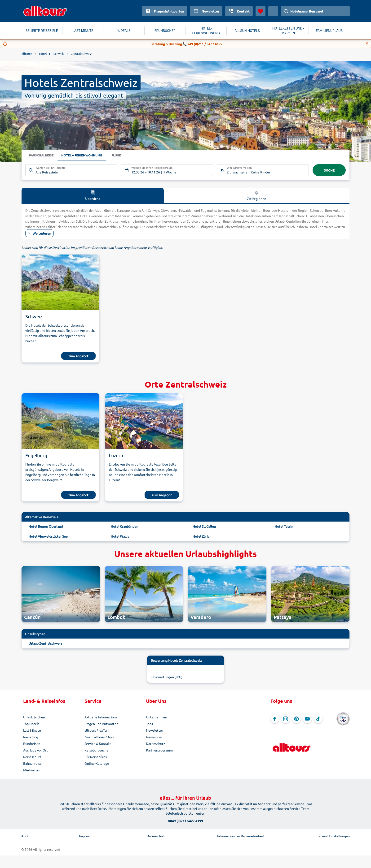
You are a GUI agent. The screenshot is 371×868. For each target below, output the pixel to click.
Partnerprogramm (159, 750)
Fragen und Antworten (101, 724)
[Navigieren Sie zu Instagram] (286, 719)
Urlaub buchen (34, 717)
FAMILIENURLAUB (329, 31)
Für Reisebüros (96, 757)
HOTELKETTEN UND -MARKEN (288, 31)
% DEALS (124, 31)
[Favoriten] (261, 11)
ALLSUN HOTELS (247, 31)
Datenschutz (156, 743)
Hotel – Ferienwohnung (84, 155)
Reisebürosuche (96, 750)
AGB (24, 836)
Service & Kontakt (98, 743)
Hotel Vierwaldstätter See (48, 536)
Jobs (149, 724)
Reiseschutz (32, 757)
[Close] (367, 43)
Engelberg (36, 455)
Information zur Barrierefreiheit (241, 836)
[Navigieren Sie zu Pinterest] (296, 719)
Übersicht (93, 195)
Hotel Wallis (120, 536)
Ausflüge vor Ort (35, 750)
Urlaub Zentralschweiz (45, 643)
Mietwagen (32, 770)
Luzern (116, 455)
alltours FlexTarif (97, 730)
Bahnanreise (32, 763)
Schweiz (34, 316)
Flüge (121, 155)
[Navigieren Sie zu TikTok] (318, 719)
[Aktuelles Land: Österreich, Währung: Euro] (273, 11)
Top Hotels (31, 724)
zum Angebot (78, 356)
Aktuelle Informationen (102, 717)
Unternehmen (157, 717)
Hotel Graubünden (124, 526)
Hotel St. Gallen (204, 526)
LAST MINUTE (83, 31)
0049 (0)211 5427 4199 (186, 821)
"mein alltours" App (99, 737)
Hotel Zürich (202, 536)
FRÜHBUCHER (165, 31)
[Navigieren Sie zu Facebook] (275, 719)
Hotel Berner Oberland (46, 526)
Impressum (87, 836)
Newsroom (154, 737)
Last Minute (32, 730)
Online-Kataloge (97, 763)
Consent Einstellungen (333, 836)
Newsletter (155, 730)
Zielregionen (257, 195)
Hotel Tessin (284, 526)
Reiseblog (31, 737)
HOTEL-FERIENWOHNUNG (206, 31)
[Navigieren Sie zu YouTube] (307, 719)
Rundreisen (32, 743)
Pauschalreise (42, 155)
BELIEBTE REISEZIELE (42, 31)
